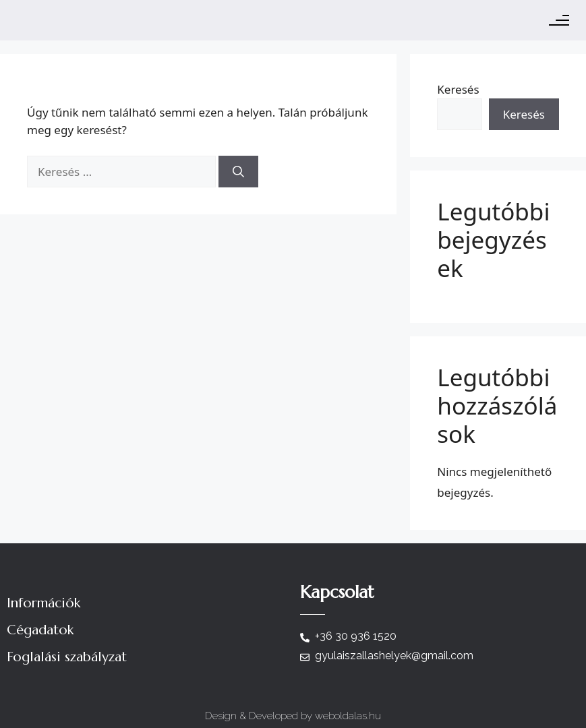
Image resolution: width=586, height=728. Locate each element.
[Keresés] (238, 172)
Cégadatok (40, 630)
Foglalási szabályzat (67, 657)
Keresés (458, 89)
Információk (43, 603)
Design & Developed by (260, 716)
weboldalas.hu (348, 716)
